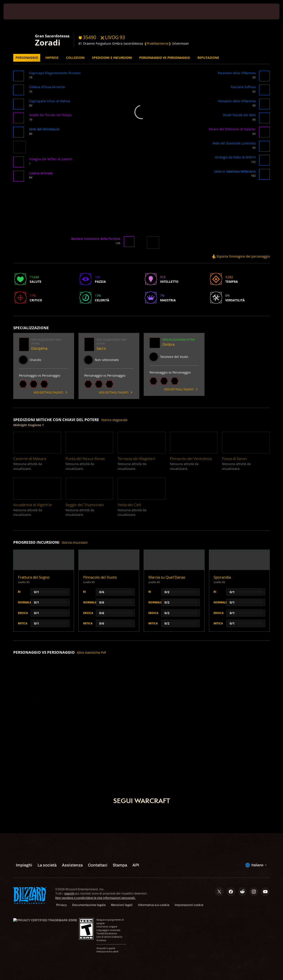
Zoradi (48, 42)
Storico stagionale (114, 420)
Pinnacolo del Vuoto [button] (100, 577)
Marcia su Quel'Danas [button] (167, 577)
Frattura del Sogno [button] (34, 577)
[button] (19, 78)
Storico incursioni (75, 542)
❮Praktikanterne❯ (158, 43)
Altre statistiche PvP (92, 652)
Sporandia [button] (222, 577)
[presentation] (17, 11)
